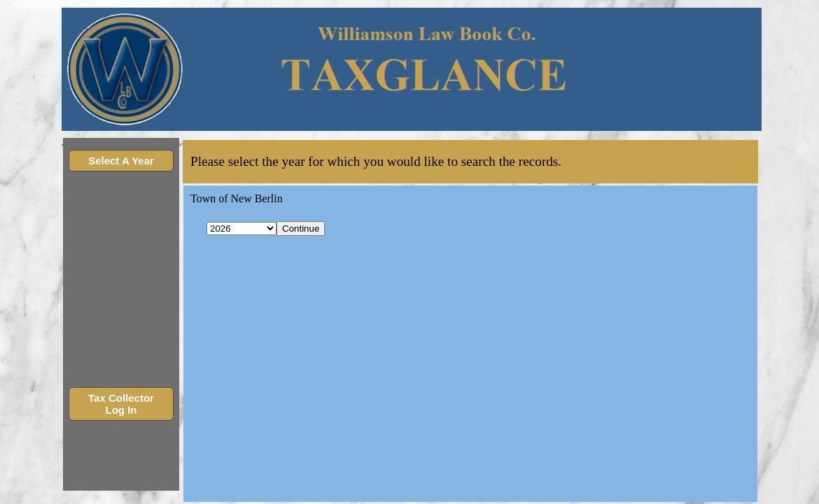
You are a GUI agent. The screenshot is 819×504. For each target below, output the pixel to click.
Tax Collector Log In (121, 404)
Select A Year (121, 161)
